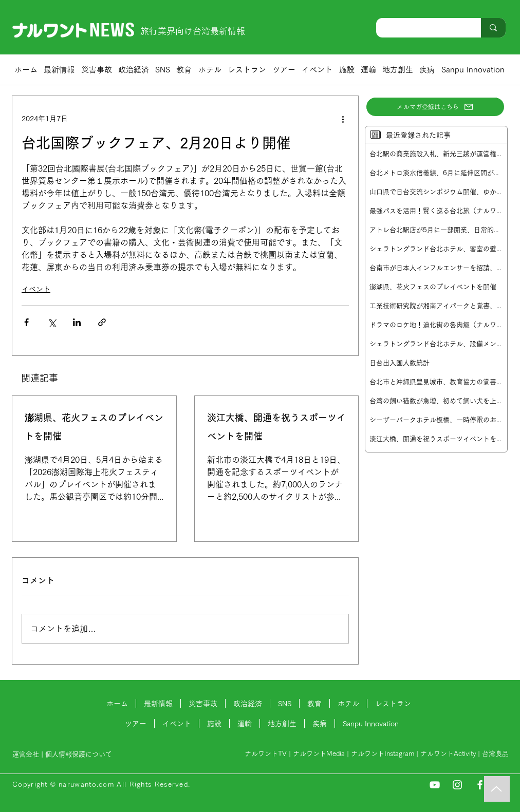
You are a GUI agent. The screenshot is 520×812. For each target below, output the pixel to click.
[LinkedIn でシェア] (77, 322)
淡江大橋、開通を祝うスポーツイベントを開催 (276, 427)
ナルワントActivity (448, 754)
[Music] (497, 789)
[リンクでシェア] (102, 322)
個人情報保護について (80, 754)
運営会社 (26, 754)
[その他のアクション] (343, 119)
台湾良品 (495, 754)
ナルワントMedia (319, 754)
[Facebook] (480, 785)
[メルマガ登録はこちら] (435, 107)
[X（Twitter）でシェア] (52, 322)
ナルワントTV (266, 754)
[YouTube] (435, 785)
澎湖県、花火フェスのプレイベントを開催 (94, 427)
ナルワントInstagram (383, 754)
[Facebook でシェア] (26, 322)
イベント (36, 289)
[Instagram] (457, 785)
